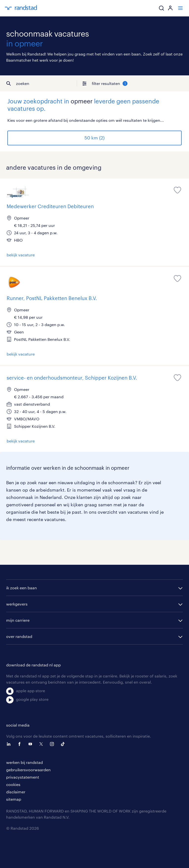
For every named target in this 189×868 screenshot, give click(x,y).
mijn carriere (18, 620)
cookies (13, 784)
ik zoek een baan (22, 588)
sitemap (14, 799)
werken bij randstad (24, 762)
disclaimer (16, 792)
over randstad (19, 636)
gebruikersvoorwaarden (28, 770)
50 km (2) (94, 138)
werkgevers (17, 604)
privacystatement (23, 777)
